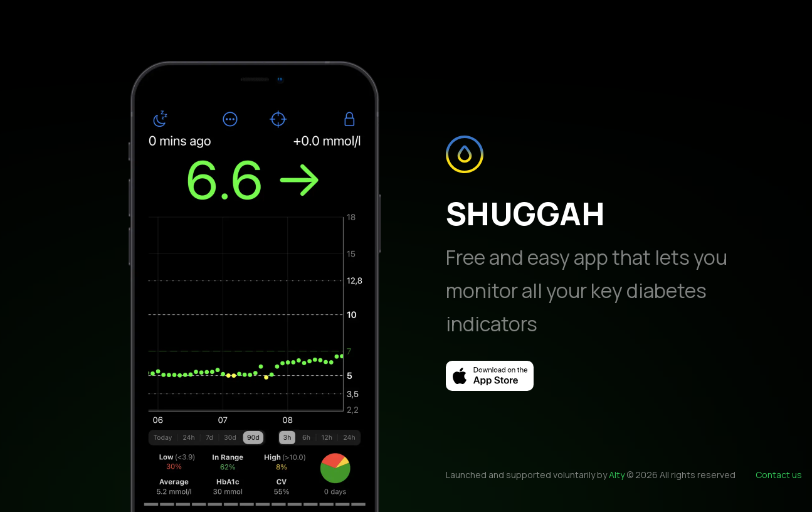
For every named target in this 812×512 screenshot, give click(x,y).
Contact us (779, 475)
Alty (617, 475)
